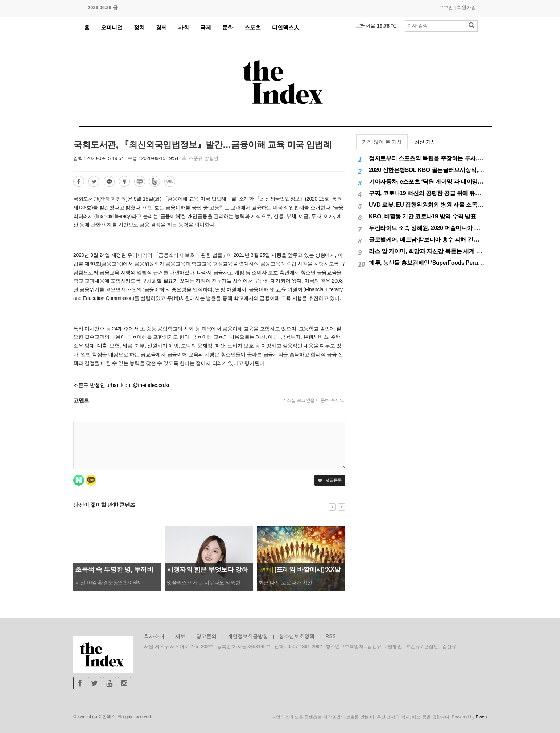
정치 (139, 27)
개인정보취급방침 (248, 636)
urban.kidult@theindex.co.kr (138, 385)
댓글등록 (330, 480)
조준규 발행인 (203, 158)
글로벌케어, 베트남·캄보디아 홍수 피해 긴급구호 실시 (436, 240)
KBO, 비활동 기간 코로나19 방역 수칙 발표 (422, 216)
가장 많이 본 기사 (382, 142)
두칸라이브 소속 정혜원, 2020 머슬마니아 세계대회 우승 (439, 228)
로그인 (446, 7)
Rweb (481, 717)
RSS (331, 636)
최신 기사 (425, 142)
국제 (206, 27)
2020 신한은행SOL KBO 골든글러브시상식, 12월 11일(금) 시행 (447, 170)
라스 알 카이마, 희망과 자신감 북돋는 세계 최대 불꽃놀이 (440, 251)
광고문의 (206, 636)
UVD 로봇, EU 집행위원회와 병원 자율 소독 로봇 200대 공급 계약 (450, 205)
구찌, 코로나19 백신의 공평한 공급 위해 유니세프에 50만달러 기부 (452, 193)
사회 (184, 27)
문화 (228, 27)
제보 (180, 636)
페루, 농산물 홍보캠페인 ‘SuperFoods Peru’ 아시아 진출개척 (445, 263)
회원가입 (466, 7)
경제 (161, 27)
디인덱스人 (286, 27)
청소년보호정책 (297, 636)
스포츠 (253, 27)
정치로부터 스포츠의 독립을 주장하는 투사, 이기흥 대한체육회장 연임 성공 (462, 158)
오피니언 (112, 27)
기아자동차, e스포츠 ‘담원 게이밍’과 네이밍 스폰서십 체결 (441, 182)
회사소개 (154, 636)
